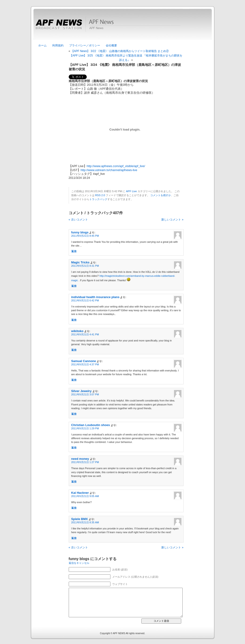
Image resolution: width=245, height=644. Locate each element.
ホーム (42, 45)
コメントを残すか (161, 195)
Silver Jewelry (81, 391)
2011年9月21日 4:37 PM (85, 364)
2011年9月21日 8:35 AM (85, 522)
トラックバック (98, 199)
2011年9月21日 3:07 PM (85, 394)
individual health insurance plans (95, 297)
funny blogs (80, 232)
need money (80, 459)
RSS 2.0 (100, 195)
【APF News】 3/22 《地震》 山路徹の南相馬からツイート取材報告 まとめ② (120, 51)
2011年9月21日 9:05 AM (85, 496)
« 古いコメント (78, 220)
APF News (123, 27)
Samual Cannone (84, 361)
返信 (74, 251)
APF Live (132, 191)
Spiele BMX (80, 519)
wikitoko (77, 331)
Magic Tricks (80, 262)
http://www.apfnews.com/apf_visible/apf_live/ (116, 166)
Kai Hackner (80, 493)
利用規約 (58, 45)
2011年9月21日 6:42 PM (85, 300)
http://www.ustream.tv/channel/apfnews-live (109, 170)
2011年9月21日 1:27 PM (85, 462)
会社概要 (111, 45)
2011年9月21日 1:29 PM (85, 428)
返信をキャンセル (79, 563)
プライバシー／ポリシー (85, 45)
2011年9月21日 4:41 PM (85, 334)
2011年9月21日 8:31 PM (85, 266)
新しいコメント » (172, 220)
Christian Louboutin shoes (91, 425)
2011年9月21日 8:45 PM (85, 236)
